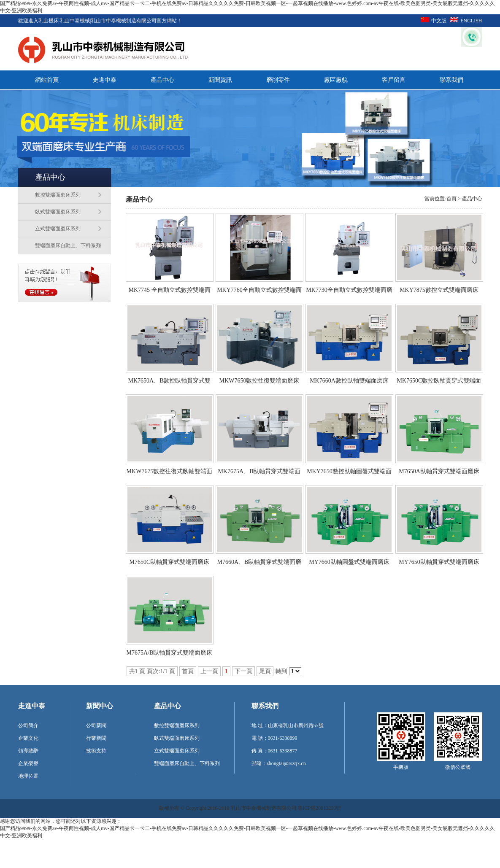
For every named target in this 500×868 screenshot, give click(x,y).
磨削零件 (278, 80)
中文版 (439, 21)
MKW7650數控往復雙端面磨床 (259, 381)
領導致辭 (28, 751)
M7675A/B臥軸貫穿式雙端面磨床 (170, 653)
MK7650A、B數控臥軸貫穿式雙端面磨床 (169, 383)
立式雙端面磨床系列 (58, 229)
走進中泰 (105, 80)
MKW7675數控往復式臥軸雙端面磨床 (170, 474)
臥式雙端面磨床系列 (58, 212)
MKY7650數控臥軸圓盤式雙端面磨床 (349, 474)
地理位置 (28, 776)
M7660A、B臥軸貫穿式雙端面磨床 (259, 565)
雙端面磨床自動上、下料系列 (68, 245)
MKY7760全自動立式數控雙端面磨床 (259, 293)
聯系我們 (451, 80)
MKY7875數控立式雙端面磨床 (439, 290)
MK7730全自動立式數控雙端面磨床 (349, 293)
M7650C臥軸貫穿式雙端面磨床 (170, 562)
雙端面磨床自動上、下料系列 (187, 763)
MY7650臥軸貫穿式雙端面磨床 (439, 562)
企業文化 (28, 738)
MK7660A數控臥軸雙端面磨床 (349, 381)
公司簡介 (28, 725)
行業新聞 (96, 738)
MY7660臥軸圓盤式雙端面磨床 (349, 562)
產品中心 (162, 80)
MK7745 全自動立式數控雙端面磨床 (169, 293)
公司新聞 (96, 725)
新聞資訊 (220, 80)
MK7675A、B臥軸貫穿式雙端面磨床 (259, 474)
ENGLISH (471, 21)
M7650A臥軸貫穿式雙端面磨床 (439, 471)
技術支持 (96, 751)
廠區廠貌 (336, 80)
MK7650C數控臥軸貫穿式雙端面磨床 (439, 383)
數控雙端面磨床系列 (58, 195)
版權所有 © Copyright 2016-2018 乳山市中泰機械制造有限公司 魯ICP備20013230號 (250, 808)
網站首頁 (47, 80)
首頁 (451, 199)
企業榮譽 (28, 763)
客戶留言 (394, 80)
